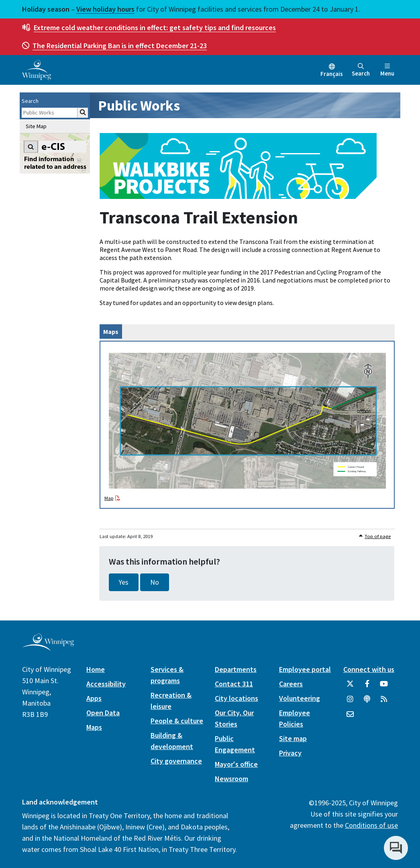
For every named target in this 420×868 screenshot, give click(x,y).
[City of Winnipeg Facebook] (367, 687)
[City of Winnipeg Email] (350, 717)
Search (361, 70)
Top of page (378, 536)
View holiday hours (105, 9)
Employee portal (305, 669)
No (155, 582)
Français (332, 74)
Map (109, 498)
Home (96, 669)
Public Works (139, 105)
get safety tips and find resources (155, 28)
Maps (94, 727)
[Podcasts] (367, 702)
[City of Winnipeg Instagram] (350, 702)
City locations (237, 698)
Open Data (103, 713)
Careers (291, 684)
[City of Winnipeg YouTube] (384, 687)
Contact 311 (234, 684)
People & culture (177, 721)
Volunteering (300, 698)
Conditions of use (371, 825)
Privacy (290, 753)
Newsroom (231, 779)
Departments (236, 669)
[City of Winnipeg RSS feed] (384, 702)
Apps (94, 698)
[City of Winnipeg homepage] (48, 648)
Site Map (36, 126)
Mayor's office (236, 764)
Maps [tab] (111, 332)
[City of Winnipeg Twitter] (350, 687)
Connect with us (369, 669)
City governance (176, 761)
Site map (293, 738)
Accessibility (106, 684)
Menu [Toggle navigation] (387, 70)
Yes (124, 582)
